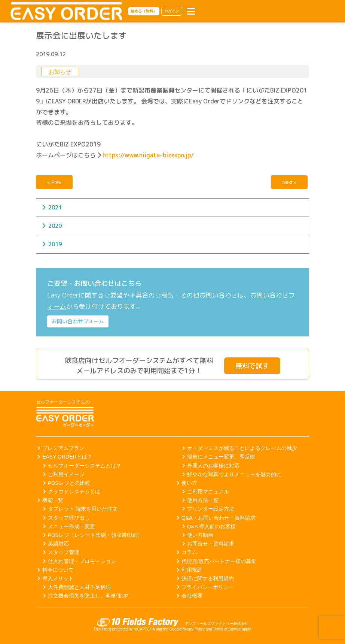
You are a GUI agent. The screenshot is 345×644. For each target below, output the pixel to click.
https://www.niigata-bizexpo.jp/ (148, 155)
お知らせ (60, 72)
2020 (55, 226)
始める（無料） (144, 11)
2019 (55, 244)
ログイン (172, 11)
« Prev (54, 182)
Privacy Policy (193, 629)
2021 (55, 207)
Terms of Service (227, 629)
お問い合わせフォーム (78, 321)
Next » (289, 182)
